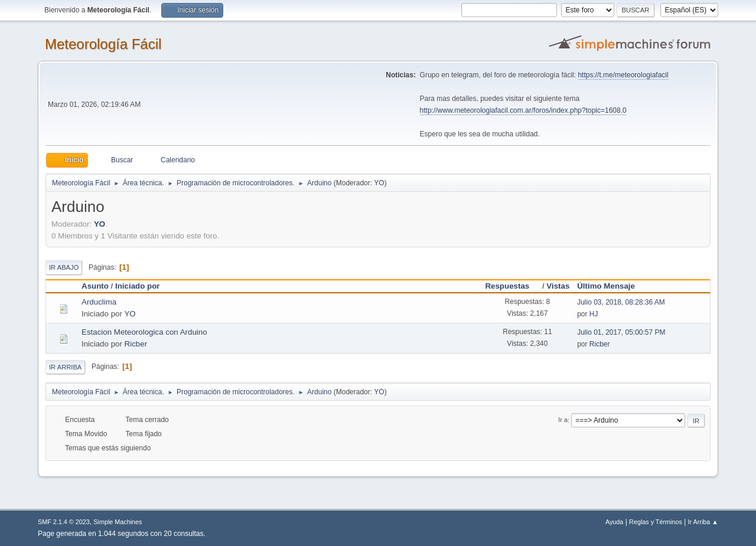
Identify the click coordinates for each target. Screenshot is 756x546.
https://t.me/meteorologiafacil (623, 75)
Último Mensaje (606, 286)
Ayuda (614, 522)
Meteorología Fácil (103, 44)
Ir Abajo (64, 267)
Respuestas (512, 286)
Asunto (95, 286)
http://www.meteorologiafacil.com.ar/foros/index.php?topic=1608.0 (523, 110)
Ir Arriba (65, 367)
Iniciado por (138, 286)
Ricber (136, 344)
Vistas (558, 286)
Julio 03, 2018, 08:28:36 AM (621, 302)
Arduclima (99, 302)
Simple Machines (118, 522)
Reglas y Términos (656, 522)
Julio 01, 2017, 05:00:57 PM (621, 332)
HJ (594, 314)
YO (379, 183)
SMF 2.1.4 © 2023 (64, 522)
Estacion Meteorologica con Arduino (144, 332)
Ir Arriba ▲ (703, 522)
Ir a (563, 420)
